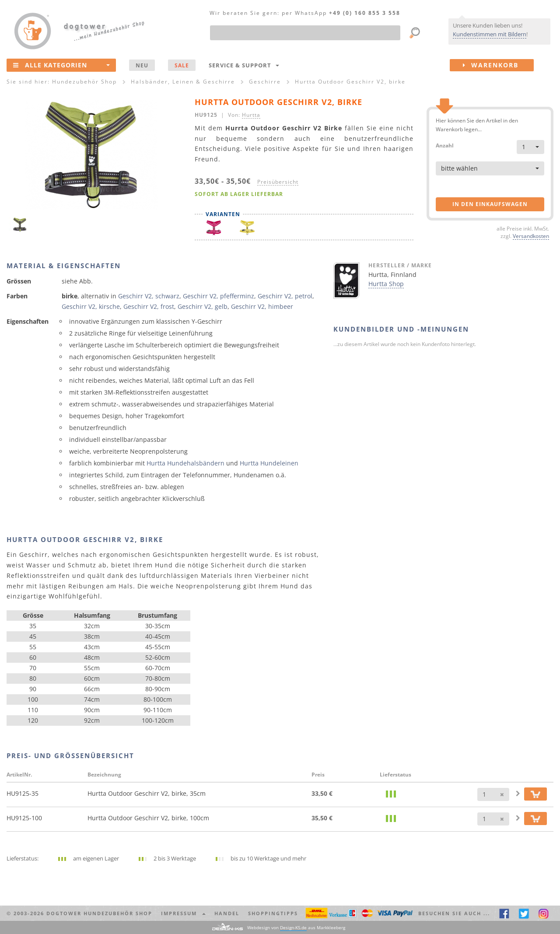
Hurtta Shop (386, 284)
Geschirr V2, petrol (285, 296)
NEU (142, 65)
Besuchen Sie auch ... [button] (454, 913)
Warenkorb (498, 65)
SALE (182, 65)
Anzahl (445, 145)
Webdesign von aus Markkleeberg (296, 928)
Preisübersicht (278, 182)
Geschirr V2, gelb (203, 306)
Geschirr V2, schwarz (149, 296)
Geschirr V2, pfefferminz (219, 296)
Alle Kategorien (61, 65)
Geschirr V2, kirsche (91, 306)
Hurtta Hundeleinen (269, 463)
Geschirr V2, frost (149, 306)
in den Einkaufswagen (490, 204)
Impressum (183, 913)
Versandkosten (531, 236)
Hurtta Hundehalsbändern (185, 463)
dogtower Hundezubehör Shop (99, 913)
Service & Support (244, 65)
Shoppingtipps (273, 913)
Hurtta (251, 115)
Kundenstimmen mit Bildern (490, 34)
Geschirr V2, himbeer (262, 306)
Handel (227, 913)
